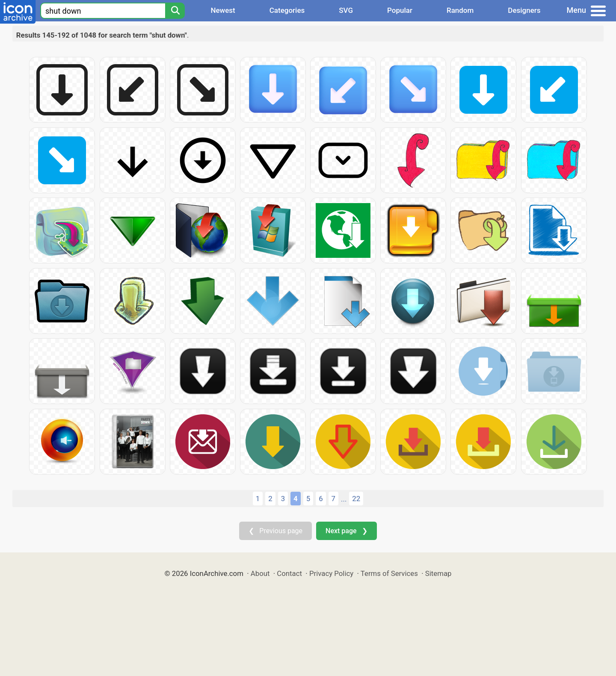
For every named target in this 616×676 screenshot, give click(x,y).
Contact (289, 573)
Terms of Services (389, 573)
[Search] (175, 11)
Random (460, 10)
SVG (346, 10)
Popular (400, 10)
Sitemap (438, 573)
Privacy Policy (331, 573)
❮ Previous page (275, 531)
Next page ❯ (346, 531)
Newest (223, 10)
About (260, 573)
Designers (524, 10)
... (344, 499)
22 (356, 499)
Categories (287, 10)
